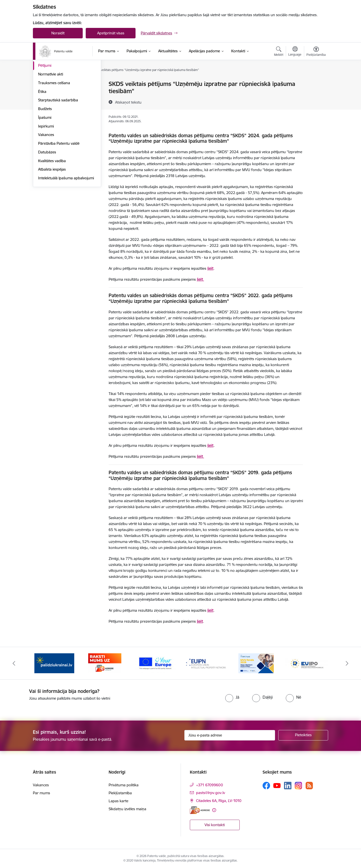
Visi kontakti (215, 825)
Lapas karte (118, 801)
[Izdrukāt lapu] (316, 82)
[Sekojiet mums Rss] (309, 785)
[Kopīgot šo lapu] (316, 94)
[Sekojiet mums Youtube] (277, 785)
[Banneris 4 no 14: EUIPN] (206, 663)
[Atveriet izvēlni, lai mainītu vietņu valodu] (295, 52)
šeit (200, 279)
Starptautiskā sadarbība (58, 153)
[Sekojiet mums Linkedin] (288, 786)
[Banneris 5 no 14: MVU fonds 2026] (256, 663)
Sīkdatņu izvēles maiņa (127, 809)
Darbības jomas (51, 101)
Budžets (45, 162)
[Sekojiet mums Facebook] (266, 786)
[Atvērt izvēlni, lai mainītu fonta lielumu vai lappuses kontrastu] (316, 52)
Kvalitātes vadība (52, 214)
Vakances (46, 188)
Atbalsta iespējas (52, 223)
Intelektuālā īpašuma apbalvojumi (66, 231)
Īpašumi (45, 171)
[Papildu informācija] (214, 810)
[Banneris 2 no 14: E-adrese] (105, 663)
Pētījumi (45, 119)
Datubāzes (47, 205)
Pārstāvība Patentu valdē (59, 197)
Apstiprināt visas (111, 33)
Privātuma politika (124, 785)
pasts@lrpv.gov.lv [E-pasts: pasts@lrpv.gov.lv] (211, 793)
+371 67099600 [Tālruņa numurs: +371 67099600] (210, 785)
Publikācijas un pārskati (58, 110)
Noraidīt (58, 33)
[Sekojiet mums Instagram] (298, 785)
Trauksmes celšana (54, 136)
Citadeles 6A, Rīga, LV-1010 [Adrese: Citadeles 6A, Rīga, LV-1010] (219, 801)
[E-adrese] (200, 810)
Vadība (44, 84)
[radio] (232, 697)
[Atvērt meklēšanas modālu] (279, 52)
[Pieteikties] (303, 735)
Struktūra (46, 93)
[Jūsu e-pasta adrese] (230, 735)
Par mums (41, 793)
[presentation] (171, 698)
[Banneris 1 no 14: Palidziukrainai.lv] (54, 663)
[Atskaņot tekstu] (128, 102)
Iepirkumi (46, 179)
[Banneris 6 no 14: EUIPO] (307, 663)
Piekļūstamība (120, 793)
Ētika (42, 145)
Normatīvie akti (51, 127)
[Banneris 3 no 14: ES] (155, 663)
